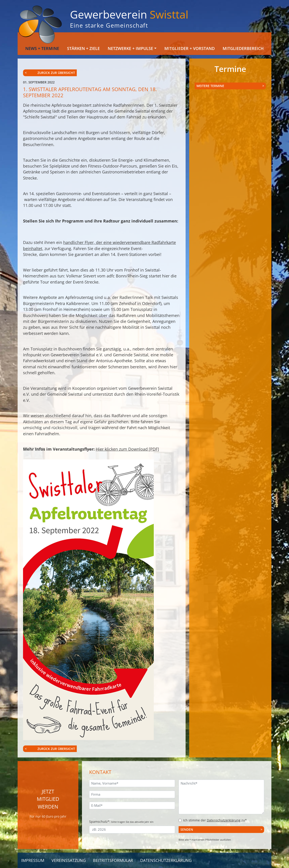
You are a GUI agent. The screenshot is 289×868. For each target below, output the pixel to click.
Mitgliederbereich (243, 48)
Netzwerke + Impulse (130, 48)
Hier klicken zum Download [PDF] (127, 449)
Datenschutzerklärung (224, 820)
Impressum (33, 860)
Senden (187, 829)
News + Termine (42, 48)
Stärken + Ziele (83, 48)
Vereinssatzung (69, 860)
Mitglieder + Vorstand (190, 48)
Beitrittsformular (113, 860)
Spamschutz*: (121, 822)
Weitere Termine (210, 86)
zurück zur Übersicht (56, 73)
